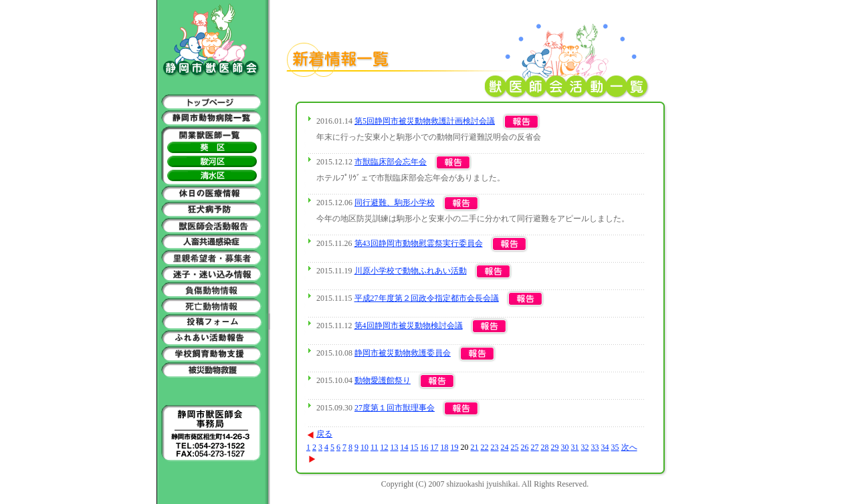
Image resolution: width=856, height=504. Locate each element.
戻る (319, 434)
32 (585, 447)
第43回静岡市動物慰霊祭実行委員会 (419, 243)
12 (385, 447)
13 (395, 447)
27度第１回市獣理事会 (395, 408)
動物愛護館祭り (383, 380)
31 (575, 447)
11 (374, 447)
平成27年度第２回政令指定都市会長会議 (427, 298)
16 (425, 447)
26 (525, 447)
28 (545, 447)
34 (605, 447)
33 (595, 447)
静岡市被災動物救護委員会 (403, 353)
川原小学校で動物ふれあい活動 (411, 271)
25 (515, 447)
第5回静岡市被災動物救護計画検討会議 (425, 121)
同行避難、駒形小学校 (395, 203)
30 (565, 447)
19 (455, 447)
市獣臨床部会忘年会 (391, 162)
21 (475, 447)
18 (445, 447)
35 (615, 447)
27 (535, 447)
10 (364, 447)
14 (405, 447)
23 (495, 447)
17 (435, 447)
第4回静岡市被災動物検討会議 (409, 326)
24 (505, 447)
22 (485, 447)
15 (415, 447)
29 (555, 447)
